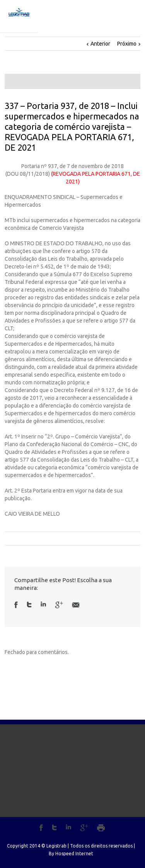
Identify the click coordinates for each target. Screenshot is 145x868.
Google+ (84, 828)
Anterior (100, 44)
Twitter (29, 605)
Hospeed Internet (74, 854)
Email (76, 605)
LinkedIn (43, 604)
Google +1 (59, 605)
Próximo (127, 44)
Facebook (16, 605)
